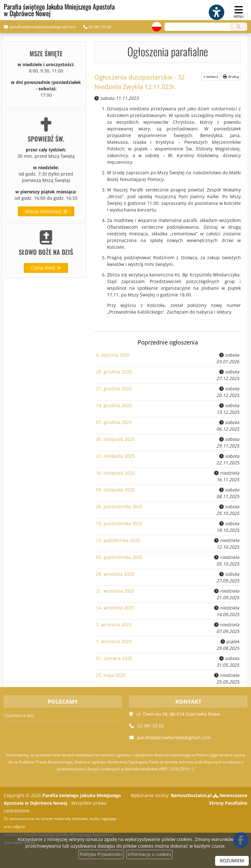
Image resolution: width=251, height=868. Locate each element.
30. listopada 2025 (115, 439)
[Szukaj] (239, 27)
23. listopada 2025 (115, 456)
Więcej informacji (46, 211)
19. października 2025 (119, 523)
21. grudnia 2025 (114, 388)
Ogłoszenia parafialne (168, 51)
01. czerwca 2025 (114, 658)
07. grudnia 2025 (114, 422)
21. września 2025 (115, 590)
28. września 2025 (115, 574)
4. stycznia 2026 (113, 354)
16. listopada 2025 (115, 472)
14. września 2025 (115, 607)
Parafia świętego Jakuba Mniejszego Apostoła (61, 10)
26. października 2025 (119, 506)
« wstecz (211, 76)
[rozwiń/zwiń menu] (239, 12)
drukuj (231, 76)
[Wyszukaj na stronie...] (197, 27)
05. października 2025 (119, 557)
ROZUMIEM (232, 861)
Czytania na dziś (19, 715)
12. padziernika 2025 (118, 540)
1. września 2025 (114, 641)
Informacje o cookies (149, 854)
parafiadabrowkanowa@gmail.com (42, 27)
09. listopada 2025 (115, 489)
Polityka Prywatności (101, 854)
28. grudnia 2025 (114, 371)
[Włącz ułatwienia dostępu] (215, 12)
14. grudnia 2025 (114, 405)
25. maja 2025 (111, 675)
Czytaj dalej (46, 268)
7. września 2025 (114, 624)
